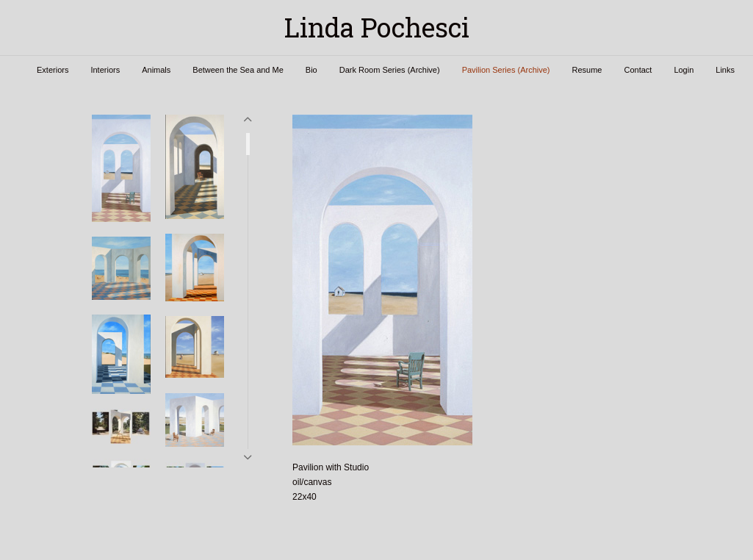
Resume (587, 70)
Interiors (105, 70)
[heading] (376, 28)
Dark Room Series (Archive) (390, 70)
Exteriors (53, 70)
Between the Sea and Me (238, 70)
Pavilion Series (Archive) (506, 70)
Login (684, 70)
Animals (156, 70)
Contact (638, 70)
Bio (311, 70)
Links (725, 70)
